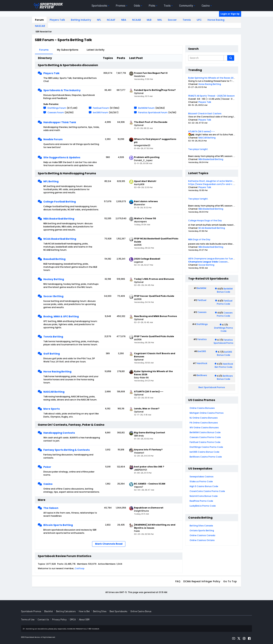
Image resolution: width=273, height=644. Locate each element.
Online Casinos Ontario (202, 540)
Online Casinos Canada (202, 535)
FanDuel (202, 300)
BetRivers (202, 375)
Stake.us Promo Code (201, 481)
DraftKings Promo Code (224, 329)
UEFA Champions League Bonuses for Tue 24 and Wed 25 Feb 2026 (224, 259)
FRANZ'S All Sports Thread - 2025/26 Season (211, 96)
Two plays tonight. (198, 149)
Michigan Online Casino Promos (207, 413)
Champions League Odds (203, 262)
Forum (39, 20)
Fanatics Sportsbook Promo (223, 341)
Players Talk (57, 20)
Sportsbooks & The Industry (62, 90)
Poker (47, 467)
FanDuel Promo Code (225, 302)
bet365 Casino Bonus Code (204, 452)
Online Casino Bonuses (202, 408)
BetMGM (202, 288)
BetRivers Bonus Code (225, 377)
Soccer (172, 20)
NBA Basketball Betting (59, 219)
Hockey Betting (54, 279)
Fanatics (202, 339)
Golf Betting (52, 354)
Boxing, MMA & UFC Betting (61, 316)
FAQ (178, 581)
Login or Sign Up (230, 14)
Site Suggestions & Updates (62, 157)
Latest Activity (96, 50)
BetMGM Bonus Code (225, 290)
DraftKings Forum (57, 108)
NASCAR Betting (54, 392)
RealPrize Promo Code (201, 501)
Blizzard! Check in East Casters (205, 114)
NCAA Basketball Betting (60, 239)
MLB (149, 20)
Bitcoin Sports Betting (58, 525)
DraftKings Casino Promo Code (206, 447)
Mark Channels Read (109, 544)
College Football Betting (60, 202)
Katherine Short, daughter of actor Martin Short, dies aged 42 (221, 181)
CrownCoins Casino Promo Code (207, 491)
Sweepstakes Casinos (202, 477)
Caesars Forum (56, 112)
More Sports (52, 409)
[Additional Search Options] (225, 58)
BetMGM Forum (146, 108)
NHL (160, 20)
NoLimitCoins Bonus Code (204, 496)
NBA (124, 20)
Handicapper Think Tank (60, 122)
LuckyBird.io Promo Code (203, 506)
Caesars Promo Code (225, 314)
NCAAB (136, 20)
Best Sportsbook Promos (212, 387)
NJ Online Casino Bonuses (204, 418)
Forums (44, 50)
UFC (199, 20)
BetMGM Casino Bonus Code (205, 432)
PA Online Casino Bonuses (204, 423)
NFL (99, 20)
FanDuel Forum (101, 108)
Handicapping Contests (59, 433)
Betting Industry (81, 20)
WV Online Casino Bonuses (204, 428)
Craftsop (80, 568)
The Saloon (51, 508)
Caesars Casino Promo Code (205, 437)
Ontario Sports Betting (202, 530)
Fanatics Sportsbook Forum (153, 112)
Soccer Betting (53, 296)
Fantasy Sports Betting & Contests (67, 450)
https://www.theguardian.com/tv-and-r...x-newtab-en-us (220, 184)
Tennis (187, 20)
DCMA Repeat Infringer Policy (202, 581)
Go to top (230, 581)
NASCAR (40, 26)
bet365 (202, 351)
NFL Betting (51, 181)
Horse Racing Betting (57, 372)
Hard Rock (202, 363)
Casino (48, 484)
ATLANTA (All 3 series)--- (202, 131)
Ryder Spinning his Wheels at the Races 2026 (212, 78)
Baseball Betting (54, 259)
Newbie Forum (53, 139)
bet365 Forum (101, 112)
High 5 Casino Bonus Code (204, 486)
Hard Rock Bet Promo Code (224, 365)
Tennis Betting (53, 337)
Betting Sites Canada (201, 526)
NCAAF (111, 20)
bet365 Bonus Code (225, 353)
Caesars (223, 262)
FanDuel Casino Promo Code (205, 442)
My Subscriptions (68, 50)
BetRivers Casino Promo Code (206, 457)
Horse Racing (216, 20)
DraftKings (202, 324)
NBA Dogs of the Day (199, 239)
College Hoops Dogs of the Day (205, 220)
